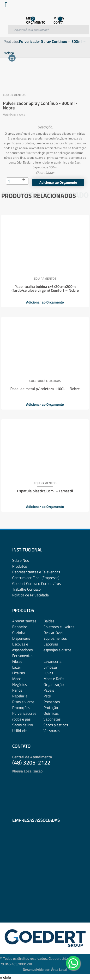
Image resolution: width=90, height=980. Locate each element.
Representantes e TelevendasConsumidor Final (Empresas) (36, 575)
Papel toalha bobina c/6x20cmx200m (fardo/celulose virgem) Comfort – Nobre (45, 288)
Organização (54, 684)
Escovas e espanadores (22, 647)
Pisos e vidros (23, 702)
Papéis (49, 690)
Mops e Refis (54, 679)
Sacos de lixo (23, 725)
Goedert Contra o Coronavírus (36, 583)
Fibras (17, 661)
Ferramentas (23, 656)
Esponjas (51, 644)
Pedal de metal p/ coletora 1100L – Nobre (45, 389)
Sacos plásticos (56, 725)
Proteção (51, 708)
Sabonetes (52, 719)
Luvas (48, 673)
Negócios (20, 684)
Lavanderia (52, 661)
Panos (17, 690)
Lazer (17, 667)
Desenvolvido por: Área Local (45, 970)
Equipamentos (55, 638)
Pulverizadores (24, 713)
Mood (17, 679)
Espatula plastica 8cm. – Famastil (45, 491)
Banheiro (20, 627)
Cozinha (19, 632)
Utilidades (20, 731)
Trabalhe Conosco (26, 589)
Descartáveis (54, 632)
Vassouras (52, 731)
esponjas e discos (57, 650)
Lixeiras (18, 673)
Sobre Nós (21, 560)
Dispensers (21, 638)
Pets (47, 696)
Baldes (49, 621)
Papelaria (20, 696)
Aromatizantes (24, 621)
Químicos (51, 713)
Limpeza (50, 667)
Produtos (11, 41)
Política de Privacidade (30, 595)
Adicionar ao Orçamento (45, 302)
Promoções (21, 708)
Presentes (52, 702)
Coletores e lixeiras (59, 627)
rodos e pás (21, 719)
